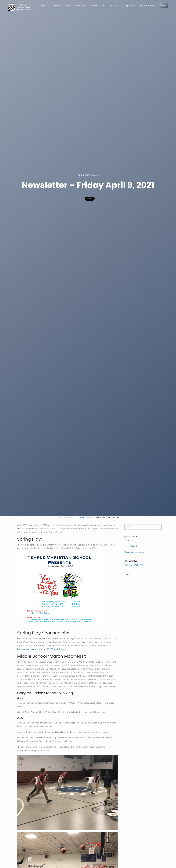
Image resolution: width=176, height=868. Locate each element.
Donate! (164, 5)
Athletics (115, 6)
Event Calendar (132, 546)
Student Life (69, 517)
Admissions (80, 6)
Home (43, 6)
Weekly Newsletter (134, 565)
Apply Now (56, 6)
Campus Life (129, 6)
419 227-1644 (52, 649)
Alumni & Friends (147, 6)
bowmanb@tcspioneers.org (30, 649)
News (127, 541)
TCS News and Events (85, 517)
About (68, 6)
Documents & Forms (134, 552)
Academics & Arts (98, 6)
